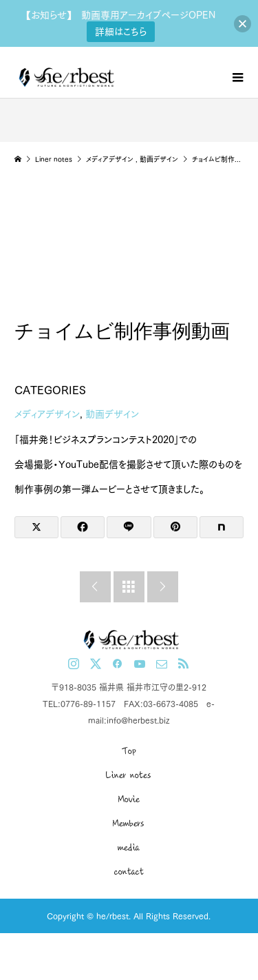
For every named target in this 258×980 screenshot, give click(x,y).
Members (129, 824)
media (129, 848)
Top (129, 751)
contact (129, 872)
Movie (129, 799)
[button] (243, 24)
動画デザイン (112, 414)
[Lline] (129, 527)
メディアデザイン (47, 414)
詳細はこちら (121, 32)
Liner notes (129, 775)
